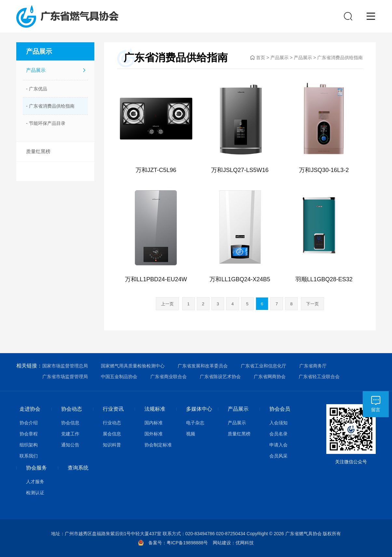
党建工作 (70, 434)
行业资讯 (113, 409)
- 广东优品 (37, 89)
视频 (191, 434)
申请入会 (278, 445)
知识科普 (112, 445)
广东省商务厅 (313, 366)
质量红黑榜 (38, 151)
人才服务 (35, 482)
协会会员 (280, 409)
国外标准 (154, 434)
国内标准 (154, 423)
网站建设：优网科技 (233, 543)
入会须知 (278, 423)
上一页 (167, 304)
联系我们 (29, 456)
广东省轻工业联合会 (319, 377)
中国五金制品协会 (119, 377)
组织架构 (29, 445)
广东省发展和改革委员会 (203, 366)
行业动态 (112, 423)
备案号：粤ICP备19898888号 (181, 543)
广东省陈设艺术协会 (220, 377)
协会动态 (72, 409)
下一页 (312, 304)
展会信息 (112, 434)
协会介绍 (29, 423)
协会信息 (70, 423)
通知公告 (70, 445)
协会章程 (29, 434)
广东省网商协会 (270, 377)
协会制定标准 (158, 445)
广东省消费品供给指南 (340, 58)
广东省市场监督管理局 (65, 377)
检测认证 (35, 493)
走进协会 (30, 409)
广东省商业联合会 (169, 377)
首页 (261, 58)
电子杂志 (195, 423)
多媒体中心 (199, 409)
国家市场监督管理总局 (65, 366)
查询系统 (78, 468)
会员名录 (278, 434)
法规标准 (155, 409)
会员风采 (278, 456)
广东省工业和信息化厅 (264, 366)
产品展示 (36, 70)
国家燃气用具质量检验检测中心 (133, 366)
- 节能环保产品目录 (46, 123)
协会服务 (36, 468)
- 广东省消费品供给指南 (50, 106)
